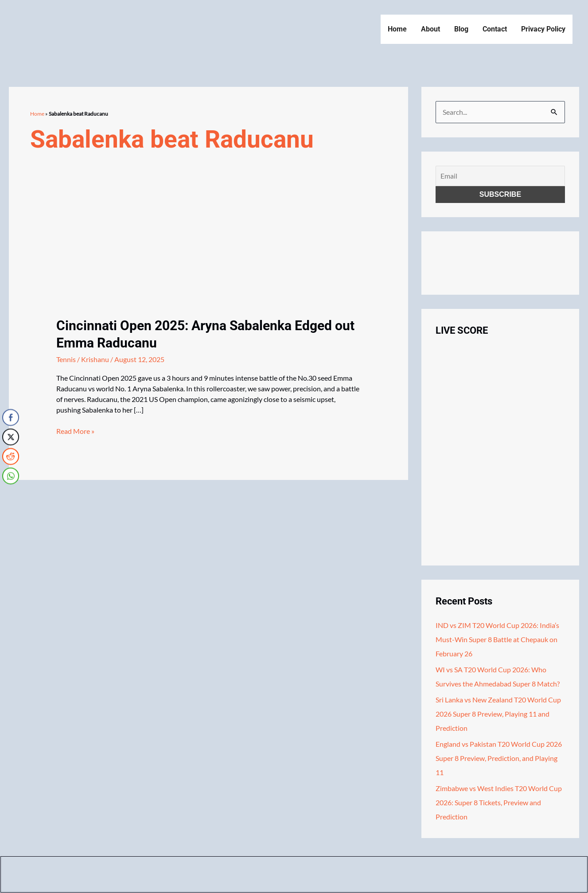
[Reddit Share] (11, 456)
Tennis (66, 359)
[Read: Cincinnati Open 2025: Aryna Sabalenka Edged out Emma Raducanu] (123, 261)
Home (397, 29)
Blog (461, 29)
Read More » (75, 431)
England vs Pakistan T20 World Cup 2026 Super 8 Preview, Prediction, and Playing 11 (499, 758)
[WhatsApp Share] (11, 476)
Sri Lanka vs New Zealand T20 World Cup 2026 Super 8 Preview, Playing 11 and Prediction (498, 714)
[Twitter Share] (11, 437)
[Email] (500, 176)
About (430, 29)
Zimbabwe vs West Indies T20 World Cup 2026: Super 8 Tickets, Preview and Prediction (499, 802)
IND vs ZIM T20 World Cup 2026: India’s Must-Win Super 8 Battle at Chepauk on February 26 (497, 639)
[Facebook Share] (11, 417)
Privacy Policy (543, 29)
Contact (495, 29)
